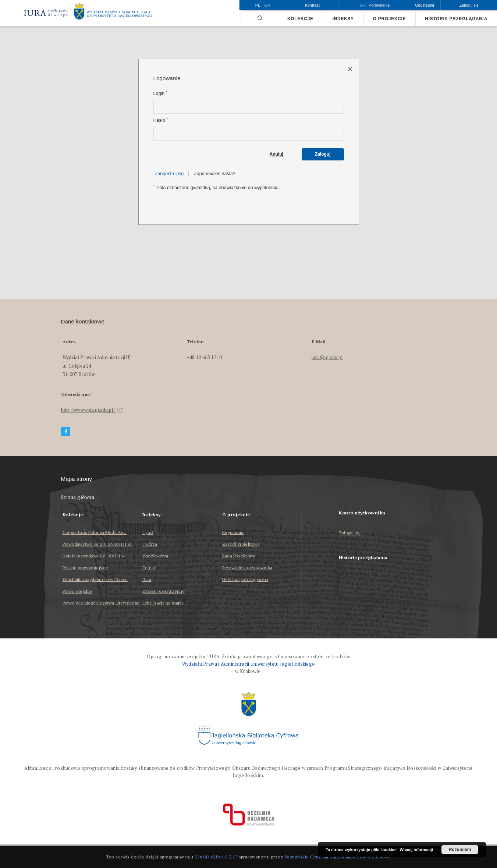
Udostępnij (424, 5)
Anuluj (276, 154)
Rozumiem (460, 850)
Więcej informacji (416, 850)
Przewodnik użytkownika (247, 568)
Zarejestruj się (169, 174)
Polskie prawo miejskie (86, 568)
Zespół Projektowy (241, 544)
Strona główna (78, 497)
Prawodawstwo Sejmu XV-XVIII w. (97, 544)
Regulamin (233, 532)
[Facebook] (66, 431)
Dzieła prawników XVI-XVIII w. (94, 556)
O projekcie (390, 19)
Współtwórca (155, 556)
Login (160, 93)
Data (147, 579)
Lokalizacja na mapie (163, 603)
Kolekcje (300, 19)
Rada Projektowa (239, 556)
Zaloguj (323, 154)
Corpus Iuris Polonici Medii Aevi (95, 532)
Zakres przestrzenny (163, 591)
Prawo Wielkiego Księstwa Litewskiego (101, 603)
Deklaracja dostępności (245, 579)
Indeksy (343, 19)
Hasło (161, 120)
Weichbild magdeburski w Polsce (95, 579)
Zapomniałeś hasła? (215, 174)
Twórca (150, 544)
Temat (149, 568)
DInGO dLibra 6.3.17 (216, 857)
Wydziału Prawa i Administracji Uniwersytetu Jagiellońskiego (249, 664)
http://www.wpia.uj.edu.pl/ (92, 410)
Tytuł (148, 532)
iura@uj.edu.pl (327, 357)
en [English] (267, 5)
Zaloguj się (350, 533)
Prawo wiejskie (77, 591)
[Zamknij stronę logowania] (350, 69)
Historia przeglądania (456, 19)
